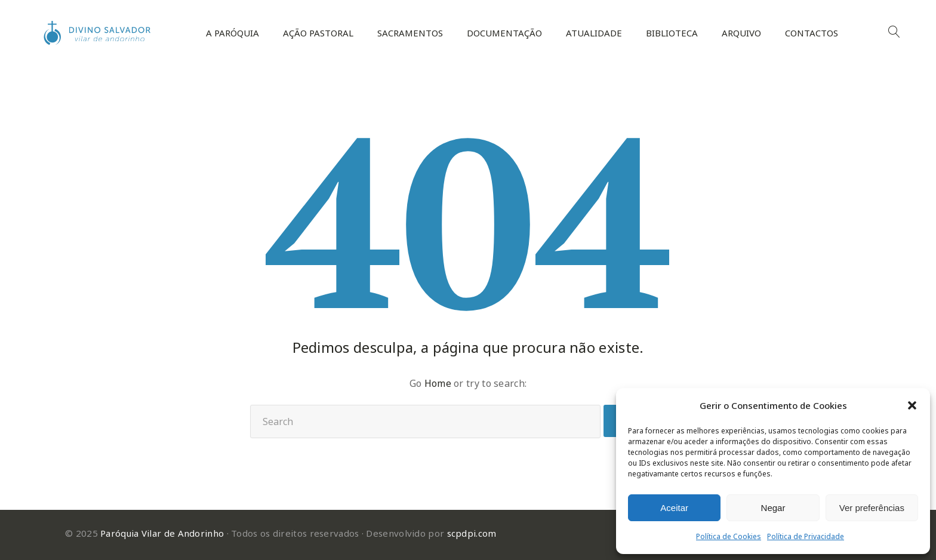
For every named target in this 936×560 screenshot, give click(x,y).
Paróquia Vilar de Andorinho (162, 533)
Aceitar (674, 508)
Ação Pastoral (318, 33)
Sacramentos (410, 33)
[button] (912, 405)
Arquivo (741, 33)
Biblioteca (672, 33)
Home (438, 383)
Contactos (812, 33)
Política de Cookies (729, 536)
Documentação (504, 33)
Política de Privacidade (806, 536)
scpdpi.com (472, 533)
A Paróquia (233, 33)
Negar (773, 508)
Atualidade (594, 33)
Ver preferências (872, 508)
